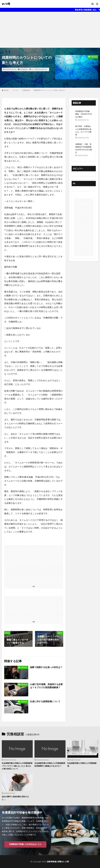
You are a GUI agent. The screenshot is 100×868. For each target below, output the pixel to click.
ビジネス (15, 90)
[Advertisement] (50, 30)
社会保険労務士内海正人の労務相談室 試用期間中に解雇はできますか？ (50, 764)
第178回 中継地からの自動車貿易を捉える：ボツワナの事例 (83, 130)
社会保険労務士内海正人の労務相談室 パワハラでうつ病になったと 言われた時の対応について (17, 766)
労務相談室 (24, 69)
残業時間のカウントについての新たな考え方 (49, 90)
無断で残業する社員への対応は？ (46, 667)
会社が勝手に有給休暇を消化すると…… (15, 798)
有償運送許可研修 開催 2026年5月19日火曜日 (84, 114)
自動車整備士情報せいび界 (58, 862)
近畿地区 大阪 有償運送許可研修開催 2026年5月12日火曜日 (84, 148)
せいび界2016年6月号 (39, 69)
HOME (6, 90)
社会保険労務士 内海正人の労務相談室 (82, 764)
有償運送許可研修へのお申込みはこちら (25, 844)
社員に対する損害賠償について (45, 701)
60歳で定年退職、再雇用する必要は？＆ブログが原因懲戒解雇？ (46, 686)
